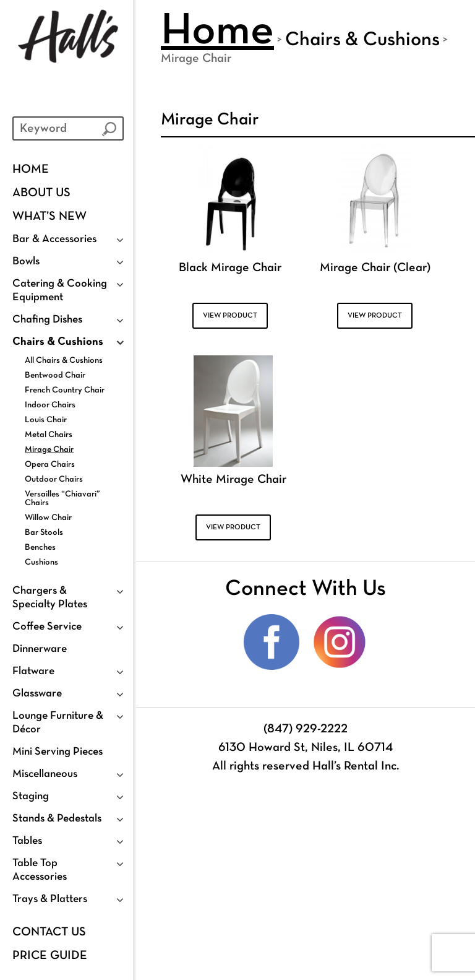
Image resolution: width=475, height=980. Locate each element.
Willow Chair (48, 518)
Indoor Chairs (50, 405)
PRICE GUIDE (50, 956)
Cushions (41, 562)
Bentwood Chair (55, 375)
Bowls (26, 262)
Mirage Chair (49, 450)
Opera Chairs (50, 465)
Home (31, 170)
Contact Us (49, 932)
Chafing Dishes (47, 320)
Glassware (37, 694)
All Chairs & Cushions (64, 361)
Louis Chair (46, 420)
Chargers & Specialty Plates (50, 598)
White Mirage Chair (233, 480)
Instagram (340, 642)
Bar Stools (44, 533)
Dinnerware (40, 649)
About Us (41, 193)
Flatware (33, 671)
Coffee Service (47, 627)
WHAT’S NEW (49, 217)
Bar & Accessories (54, 239)
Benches (40, 548)
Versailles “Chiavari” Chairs (62, 499)
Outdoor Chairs (54, 479)
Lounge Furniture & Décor (58, 723)
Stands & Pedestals (57, 819)
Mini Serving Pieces (58, 752)
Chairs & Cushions (58, 342)
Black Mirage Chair (230, 268)
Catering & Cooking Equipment (60, 291)
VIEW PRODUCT (230, 316)
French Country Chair (65, 390)
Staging (31, 796)
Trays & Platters (50, 899)
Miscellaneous (45, 774)
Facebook (272, 642)
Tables (27, 841)
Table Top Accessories (40, 870)
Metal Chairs (49, 435)
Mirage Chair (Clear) (375, 268)
